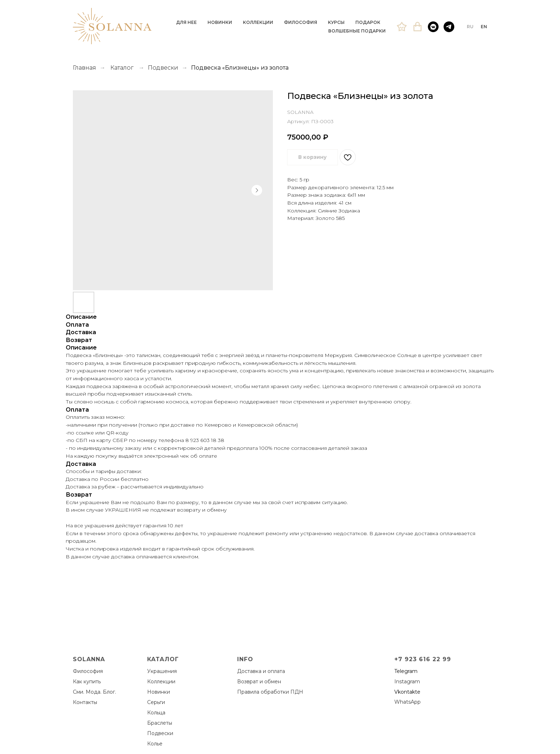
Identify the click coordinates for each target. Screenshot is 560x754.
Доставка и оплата (261, 671)
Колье (155, 744)
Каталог (122, 68)
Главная (84, 68)
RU (470, 27)
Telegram (406, 671)
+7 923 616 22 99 (423, 659)
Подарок (368, 22)
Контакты (85, 702)
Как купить (87, 682)
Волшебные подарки (357, 31)
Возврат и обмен (259, 682)
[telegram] (449, 27)
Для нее (186, 22)
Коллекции (258, 22)
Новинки (220, 22)
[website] (402, 27)
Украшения (162, 671)
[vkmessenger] (433, 27)
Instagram (407, 682)
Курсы (336, 22)
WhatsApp (407, 702)
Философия (301, 22)
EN (484, 27)
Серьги (156, 702)
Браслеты (160, 723)
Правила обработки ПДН (270, 692)
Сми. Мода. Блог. (94, 692)
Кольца (156, 713)
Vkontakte (407, 692)
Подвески (163, 68)
